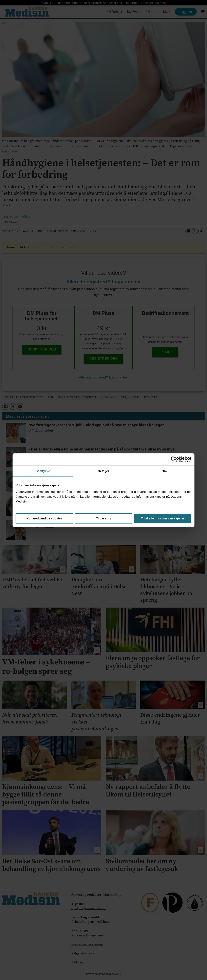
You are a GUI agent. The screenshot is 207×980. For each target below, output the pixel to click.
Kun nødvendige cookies (44, 518)
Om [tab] (164, 471)
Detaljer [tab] (103, 471)
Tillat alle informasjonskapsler (163, 518)
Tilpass (104, 518)
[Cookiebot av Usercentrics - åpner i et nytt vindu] (174, 459)
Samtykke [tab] (43, 471)
